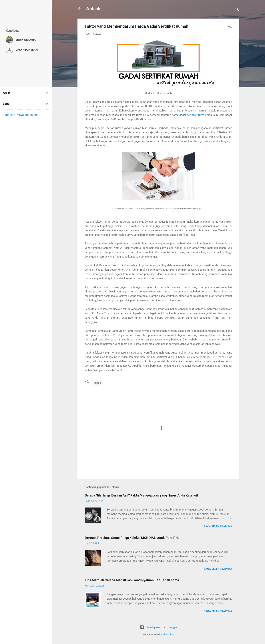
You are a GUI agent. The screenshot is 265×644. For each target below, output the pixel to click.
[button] (230, 27)
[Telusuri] (237, 10)
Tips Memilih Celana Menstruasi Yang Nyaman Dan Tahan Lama (132, 580)
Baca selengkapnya (218, 527)
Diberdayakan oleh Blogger (158, 627)
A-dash (93, 9)
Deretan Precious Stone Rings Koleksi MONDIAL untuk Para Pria (132, 538)
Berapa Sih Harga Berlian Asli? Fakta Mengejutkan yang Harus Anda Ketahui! (141, 495)
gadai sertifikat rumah (193, 115)
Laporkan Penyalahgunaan (20, 115)
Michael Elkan (167, 634)
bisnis (97, 383)
